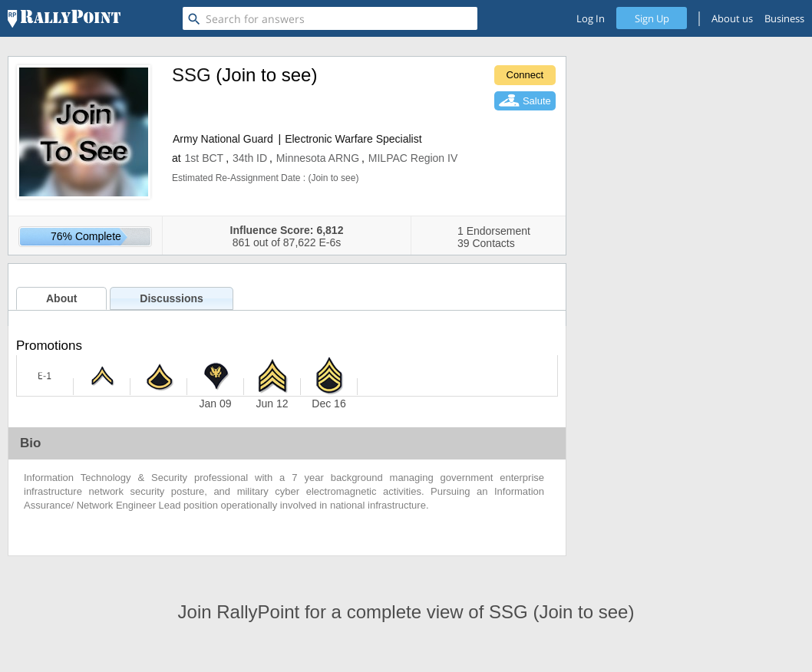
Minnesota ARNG (318, 158)
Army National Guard (223, 139)
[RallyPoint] (64, 18)
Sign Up (652, 18)
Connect (525, 75)
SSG (191, 75)
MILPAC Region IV (413, 158)
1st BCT (205, 158)
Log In (591, 18)
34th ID (250, 158)
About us (732, 18)
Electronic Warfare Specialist (353, 139)
